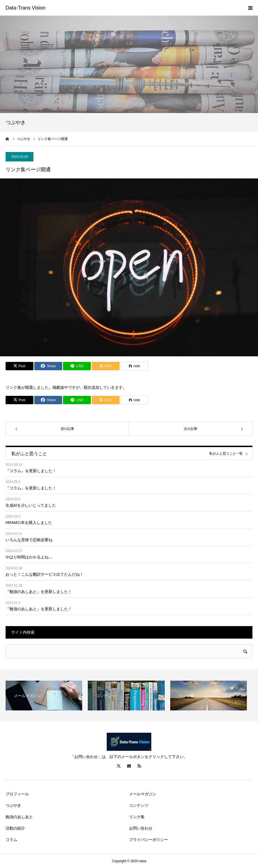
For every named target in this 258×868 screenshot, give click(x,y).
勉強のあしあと (19, 817)
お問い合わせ (141, 828)
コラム (11, 840)
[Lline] (77, 366)
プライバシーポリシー (149, 840)
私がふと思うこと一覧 (226, 454)
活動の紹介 (15, 828)
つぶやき (13, 805)
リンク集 (137, 817)
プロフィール (17, 794)
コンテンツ (139, 805)
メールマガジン (143, 794)
